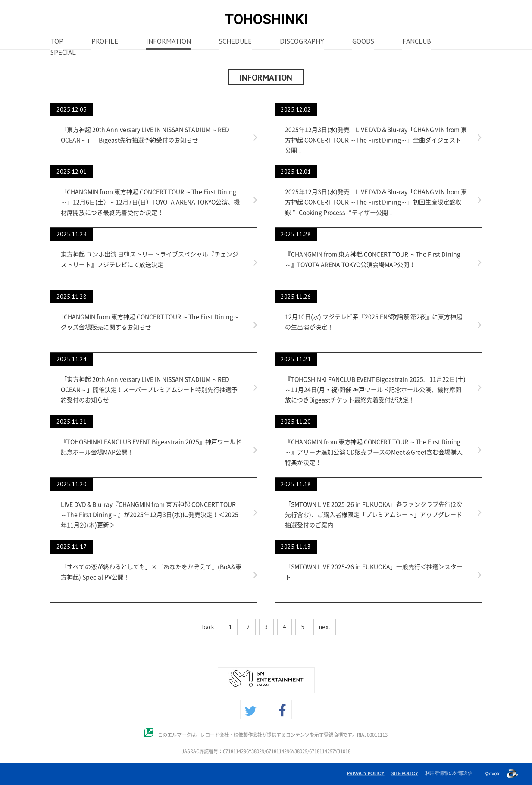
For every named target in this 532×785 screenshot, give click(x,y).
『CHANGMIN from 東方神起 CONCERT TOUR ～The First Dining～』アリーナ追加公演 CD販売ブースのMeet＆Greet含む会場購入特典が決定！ (374, 452)
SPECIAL (63, 53)
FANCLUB (417, 42)
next (325, 627)
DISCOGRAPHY (302, 42)
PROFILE (105, 42)
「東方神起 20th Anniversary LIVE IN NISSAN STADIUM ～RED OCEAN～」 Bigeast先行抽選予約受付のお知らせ (145, 135)
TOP (57, 42)
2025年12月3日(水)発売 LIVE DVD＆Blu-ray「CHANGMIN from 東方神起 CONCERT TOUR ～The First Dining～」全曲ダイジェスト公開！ (376, 140)
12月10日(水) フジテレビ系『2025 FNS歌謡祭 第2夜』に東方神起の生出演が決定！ (374, 322)
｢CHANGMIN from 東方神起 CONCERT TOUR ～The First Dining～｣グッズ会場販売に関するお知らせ (152, 322)
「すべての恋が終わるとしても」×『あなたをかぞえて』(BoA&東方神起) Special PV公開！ (151, 572)
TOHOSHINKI (266, 19)
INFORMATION (169, 42)
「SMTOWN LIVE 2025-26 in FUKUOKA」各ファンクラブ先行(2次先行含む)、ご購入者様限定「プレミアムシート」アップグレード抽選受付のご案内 (374, 515)
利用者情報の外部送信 (449, 773)
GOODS (363, 42)
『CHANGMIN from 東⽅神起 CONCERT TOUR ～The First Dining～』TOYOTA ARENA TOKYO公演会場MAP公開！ (373, 260)
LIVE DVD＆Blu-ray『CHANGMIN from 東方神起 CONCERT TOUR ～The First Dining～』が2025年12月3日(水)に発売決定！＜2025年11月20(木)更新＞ (150, 515)
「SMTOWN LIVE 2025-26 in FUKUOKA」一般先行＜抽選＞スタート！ (374, 572)
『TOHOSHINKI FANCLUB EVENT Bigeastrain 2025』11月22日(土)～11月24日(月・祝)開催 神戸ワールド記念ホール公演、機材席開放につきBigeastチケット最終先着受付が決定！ (375, 390)
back (208, 627)
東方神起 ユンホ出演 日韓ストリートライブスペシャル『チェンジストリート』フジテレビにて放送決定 (150, 260)
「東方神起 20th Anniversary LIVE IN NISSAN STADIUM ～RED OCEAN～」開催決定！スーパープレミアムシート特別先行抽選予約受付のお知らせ (149, 390)
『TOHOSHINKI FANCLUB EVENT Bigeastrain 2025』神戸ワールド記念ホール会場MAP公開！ (151, 447)
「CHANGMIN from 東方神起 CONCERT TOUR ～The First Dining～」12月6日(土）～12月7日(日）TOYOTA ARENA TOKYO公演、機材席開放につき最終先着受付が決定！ (150, 202)
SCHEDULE (235, 42)
